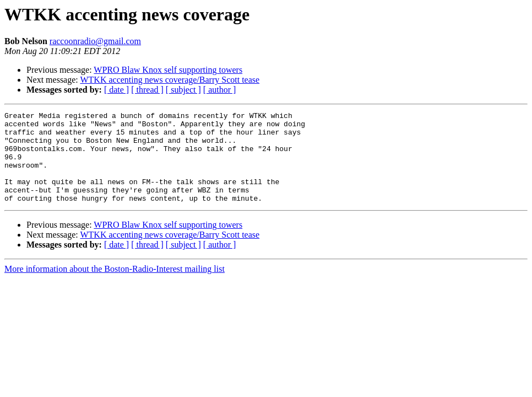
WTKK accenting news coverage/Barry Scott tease (170, 80)
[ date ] (116, 90)
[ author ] (220, 90)
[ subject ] (183, 90)
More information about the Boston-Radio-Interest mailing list (115, 287)
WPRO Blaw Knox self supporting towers (168, 70)
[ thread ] (147, 90)
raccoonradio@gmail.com (95, 41)
